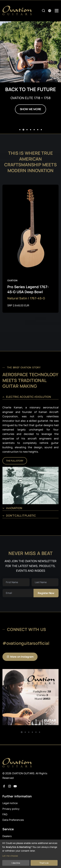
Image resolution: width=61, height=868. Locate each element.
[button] (20, 130)
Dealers (7, 836)
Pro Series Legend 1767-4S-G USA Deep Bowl (28, 289)
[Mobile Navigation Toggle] (57, 11)
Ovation (12, 280)
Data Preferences (13, 820)
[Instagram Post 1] (30, 697)
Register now (46, 593)
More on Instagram (20, 657)
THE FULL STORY (15, 461)
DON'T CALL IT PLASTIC (21, 516)
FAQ (5, 814)
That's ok (44, 863)
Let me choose (10, 856)
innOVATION (14, 508)
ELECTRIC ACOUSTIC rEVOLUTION (28, 397)
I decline (16, 863)
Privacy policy (11, 809)
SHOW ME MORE (31, 109)
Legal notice (10, 803)
